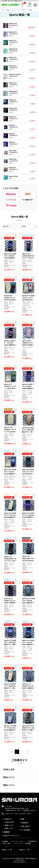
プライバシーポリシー (18, 841)
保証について (9, 828)
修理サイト (24, 850)
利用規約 (28, 843)
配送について (9, 825)
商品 (8, 10)
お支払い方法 (9, 822)
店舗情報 (6, 832)
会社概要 (5, 841)
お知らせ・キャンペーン (11, 836)
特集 (22, 819)
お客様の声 (24, 823)
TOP (3, 10)
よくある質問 (25, 830)
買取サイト (7, 850)
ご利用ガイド (7, 819)
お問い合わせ (25, 826)
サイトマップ (18, 843)
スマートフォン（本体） (19, 10)
